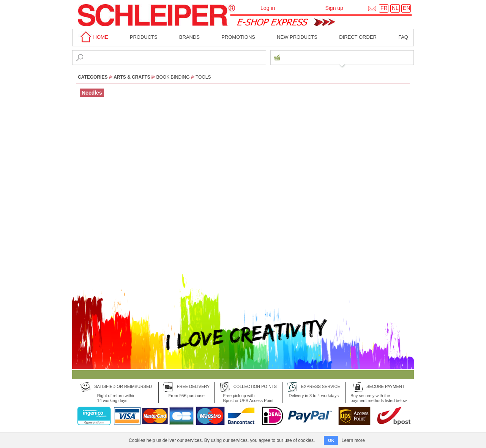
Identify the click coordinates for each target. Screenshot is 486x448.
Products (144, 37)
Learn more (353, 440)
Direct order (358, 37)
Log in (268, 8)
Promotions (238, 37)
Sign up (334, 8)
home (93, 37)
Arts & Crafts (132, 77)
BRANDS (189, 37)
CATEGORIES (93, 77)
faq (403, 37)
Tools (203, 77)
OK (331, 440)
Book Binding (173, 77)
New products (297, 37)
